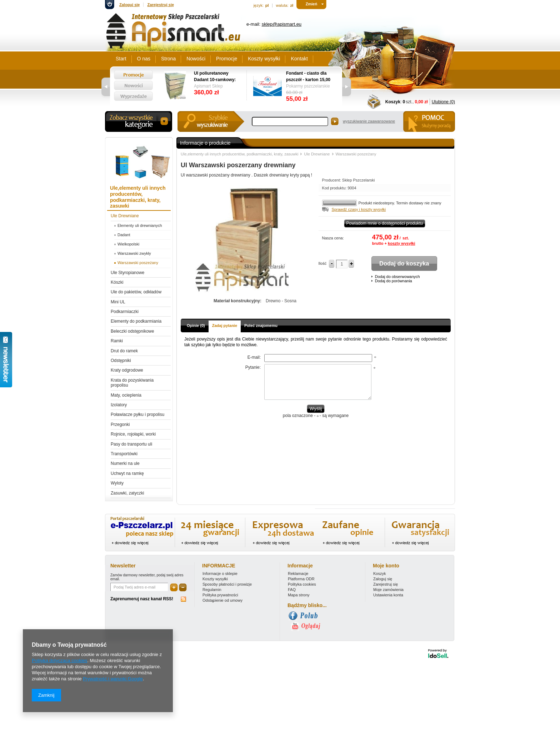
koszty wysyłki (401, 243)
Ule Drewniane (317, 154)
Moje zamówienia (388, 590)
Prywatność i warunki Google (113, 679)
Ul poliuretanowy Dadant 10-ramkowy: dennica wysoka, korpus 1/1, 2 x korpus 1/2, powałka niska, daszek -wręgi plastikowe (217, 77)
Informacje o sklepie (220, 573)
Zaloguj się (129, 5)
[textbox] (290, 121)
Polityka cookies (302, 584)
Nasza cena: (333, 238)
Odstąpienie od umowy (222, 600)
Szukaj (335, 121)
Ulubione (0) (443, 102)
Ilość (323, 263)
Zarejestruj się (161, 5)
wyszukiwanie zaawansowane (369, 121)
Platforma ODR (301, 579)
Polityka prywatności (220, 595)
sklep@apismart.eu (282, 24)
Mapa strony (299, 595)
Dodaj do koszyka (404, 263)
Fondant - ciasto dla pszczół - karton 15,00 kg (308, 77)
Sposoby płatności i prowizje (227, 584)
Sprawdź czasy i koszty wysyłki (359, 209)
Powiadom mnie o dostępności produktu (385, 223)
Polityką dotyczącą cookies (59, 660)
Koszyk (393, 102)
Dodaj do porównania (394, 281)
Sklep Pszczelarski (359, 180)
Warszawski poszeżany (356, 154)
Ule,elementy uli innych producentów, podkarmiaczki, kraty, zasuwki (239, 154)
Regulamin (212, 590)
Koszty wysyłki (215, 579)
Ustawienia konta (388, 595)
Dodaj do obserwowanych (397, 277)
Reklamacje (298, 573)
